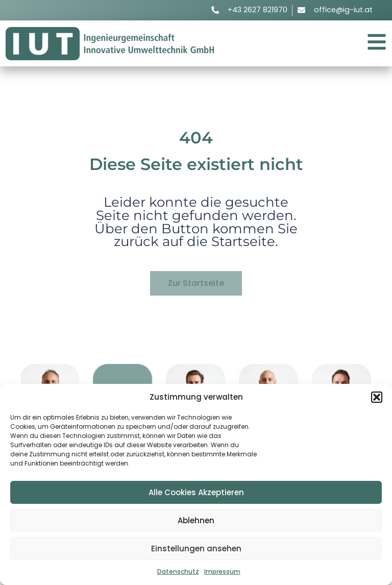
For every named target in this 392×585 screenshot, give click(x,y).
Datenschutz (178, 571)
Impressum (222, 571)
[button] (377, 397)
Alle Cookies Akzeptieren (196, 492)
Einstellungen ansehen (196, 549)
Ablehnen (196, 520)
